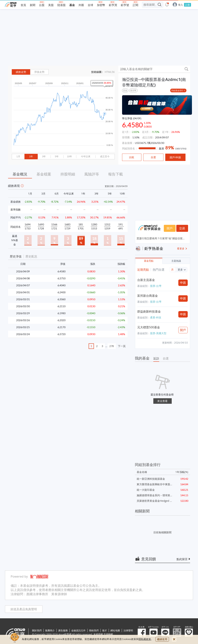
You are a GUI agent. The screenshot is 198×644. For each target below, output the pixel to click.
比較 (132, 157)
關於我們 (37, 630)
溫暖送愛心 (189, 633)
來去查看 (163, 401)
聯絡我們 (94, 630)
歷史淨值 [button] (16, 256)
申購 (183, 283)
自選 (166, 358)
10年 (69, 156)
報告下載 (116, 174)
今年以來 (86, 156)
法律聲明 (128, 630)
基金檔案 (44, 174)
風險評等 (92, 174)
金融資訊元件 (79, 630)
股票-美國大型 (158, 333)
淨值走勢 (39, 72)
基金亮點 (149, 261)
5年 (57, 156)
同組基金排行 (177, 90)
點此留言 (182, 559)
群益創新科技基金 (149, 311)
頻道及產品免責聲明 (24, 609)
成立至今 (105, 156)
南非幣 (133, 90)
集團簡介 (50, 630)
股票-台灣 (156, 286)
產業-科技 (156, 317)
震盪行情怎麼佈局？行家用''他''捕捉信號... (161, 238)
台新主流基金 (146, 280)
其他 (125, 90)
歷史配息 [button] (31, 256)
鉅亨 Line (165, 633)
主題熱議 (176, 261)
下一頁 (122, 346)
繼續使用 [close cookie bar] (162, 639)
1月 (18, 156)
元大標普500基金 (149, 327)
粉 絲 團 (142, 633)
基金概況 (20, 174)
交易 (182, 228)
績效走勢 (21, 72)
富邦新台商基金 (148, 296)
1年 (31, 156)
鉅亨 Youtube (154, 633)
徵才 (105, 630)
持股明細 (68, 174)
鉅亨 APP (177, 633)
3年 (44, 156)
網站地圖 (115, 630)
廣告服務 (63, 630)
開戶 (170, 228)
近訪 (156, 358)
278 (112, 346)
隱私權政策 (145, 639)
